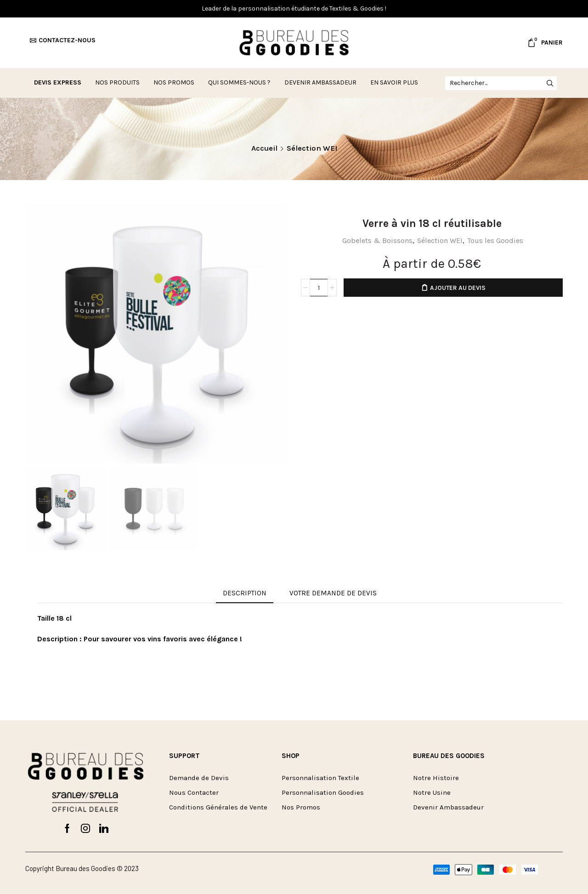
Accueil (264, 148)
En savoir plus (394, 82)
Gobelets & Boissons (377, 240)
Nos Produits (117, 82)
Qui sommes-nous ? (239, 82)
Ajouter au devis (458, 288)
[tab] (245, 593)
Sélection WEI (312, 148)
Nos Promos (174, 82)
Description (245, 593)
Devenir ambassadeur (320, 82)
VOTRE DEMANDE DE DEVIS (333, 593)
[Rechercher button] (550, 83)
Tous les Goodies (495, 240)
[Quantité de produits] (319, 288)
